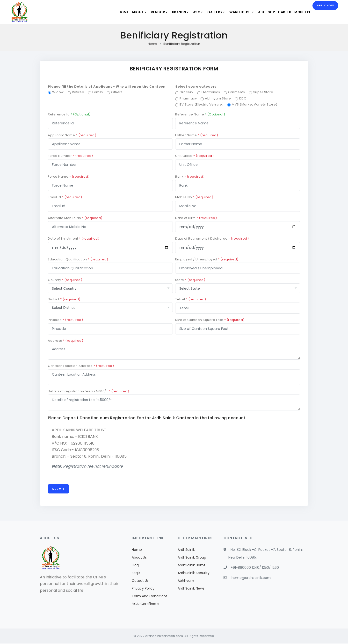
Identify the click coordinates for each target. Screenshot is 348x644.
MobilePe (302, 12)
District (64, 299)
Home (116, 12)
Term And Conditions (150, 597)
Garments (236, 92)
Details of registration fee (88, 391)
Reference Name (200, 114)
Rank (190, 177)
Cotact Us (140, 581)
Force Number (70, 156)
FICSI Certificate (145, 604)
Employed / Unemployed (207, 259)
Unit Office (195, 156)
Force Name (69, 177)
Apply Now (325, 6)
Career (283, 12)
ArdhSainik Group (192, 558)
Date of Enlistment (74, 239)
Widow (58, 92)
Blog (135, 566)
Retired (78, 92)
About (133, 12)
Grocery (186, 92)
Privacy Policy (143, 589)
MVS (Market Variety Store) (255, 104)
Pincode (65, 320)
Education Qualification (78, 259)
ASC (195, 12)
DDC (243, 98)
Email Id (65, 197)
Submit (59, 489)
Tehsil (191, 299)
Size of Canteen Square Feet (210, 320)
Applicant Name (72, 135)
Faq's (136, 573)
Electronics (211, 92)
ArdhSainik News (191, 589)
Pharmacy (188, 98)
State (190, 280)
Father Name (197, 135)
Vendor (154, 12)
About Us (139, 558)
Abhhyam (186, 581)
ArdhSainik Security (194, 573)
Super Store (263, 92)
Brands (176, 12)
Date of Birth (196, 218)
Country (65, 280)
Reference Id (69, 114)
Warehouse (239, 12)
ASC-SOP (264, 12)
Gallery (213, 12)
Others (117, 92)
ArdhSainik (186, 550)
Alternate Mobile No (75, 218)
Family (98, 92)
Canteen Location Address (81, 366)
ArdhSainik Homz (192, 566)
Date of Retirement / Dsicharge (212, 239)
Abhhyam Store (218, 98)
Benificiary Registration (182, 44)
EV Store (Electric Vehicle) (202, 104)
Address (65, 341)
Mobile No (194, 197)
